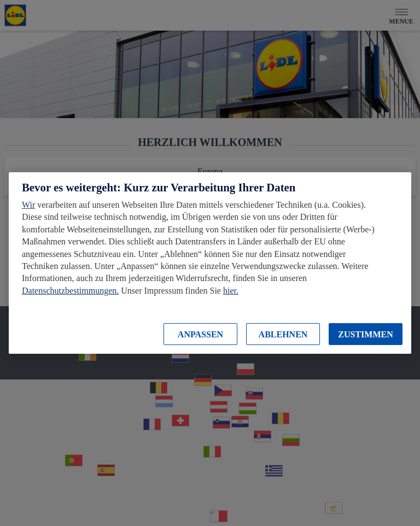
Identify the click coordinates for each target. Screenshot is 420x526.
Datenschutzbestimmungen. (70, 291)
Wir (28, 205)
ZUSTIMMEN (365, 334)
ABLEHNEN (283, 334)
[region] (210, 263)
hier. (231, 291)
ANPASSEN (200, 334)
